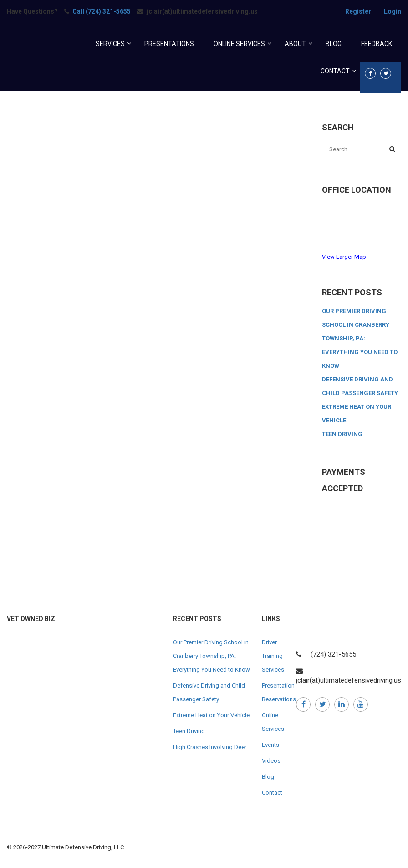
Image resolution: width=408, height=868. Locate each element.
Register (358, 11)
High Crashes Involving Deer (210, 747)
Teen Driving (342, 434)
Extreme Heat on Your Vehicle (211, 715)
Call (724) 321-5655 (102, 11)
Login (393, 11)
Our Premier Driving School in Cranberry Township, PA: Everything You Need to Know (360, 338)
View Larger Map (344, 257)
